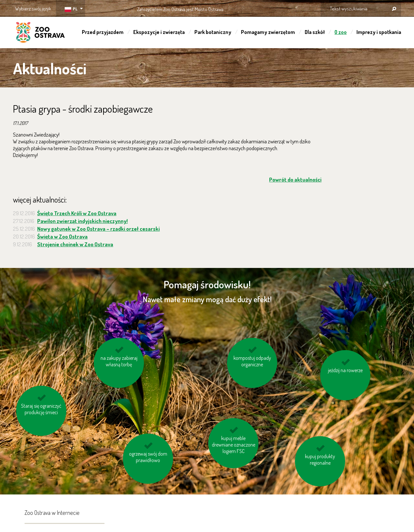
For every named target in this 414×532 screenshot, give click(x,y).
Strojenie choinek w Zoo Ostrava (75, 244)
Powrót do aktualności (295, 179)
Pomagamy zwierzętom (268, 32)
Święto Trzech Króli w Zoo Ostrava (77, 213)
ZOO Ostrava (40, 33)
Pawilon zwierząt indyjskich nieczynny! (82, 221)
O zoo (341, 32)
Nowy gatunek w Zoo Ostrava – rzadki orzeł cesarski (98, 229)
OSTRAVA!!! (251, 8)
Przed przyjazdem (103, 32)
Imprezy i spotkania (379, 32)
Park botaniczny (213, 32)
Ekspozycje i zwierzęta (159, 32)
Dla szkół (315, 32)
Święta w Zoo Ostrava (62, 236)
